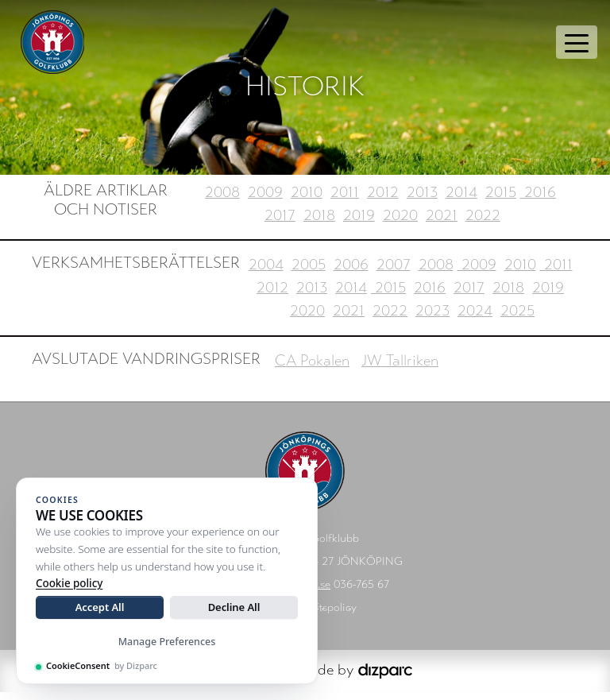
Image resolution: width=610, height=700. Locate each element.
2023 (432, 319)
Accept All (100, 607)
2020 (400, 223)
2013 (422, 200)
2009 (265, 200)
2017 (280, 223)
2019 (359, 223)
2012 (383, 200)
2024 (475, 319)
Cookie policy (69, 583)
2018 (319, 223)
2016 (538, 200)
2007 (394, 273)
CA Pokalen (312, 368)
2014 (461, 200)
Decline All (234, 607)
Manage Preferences (167, 642)
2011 (345, 200)
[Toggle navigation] (577, 42)
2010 (307, 200)
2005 (309, 273)
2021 (442, 223)
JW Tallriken (400, 368)
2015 (501, 200)
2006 (351, 273)
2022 (483, 223)
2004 (266, 273)
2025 (517, 319)
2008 (222, 200)
